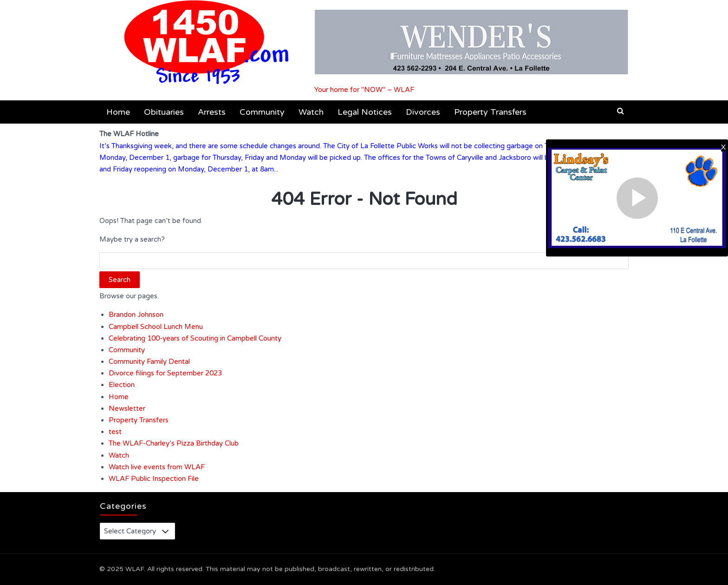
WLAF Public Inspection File (154, 479)
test (115, 432)
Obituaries (164, 112)
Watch (311, 112)
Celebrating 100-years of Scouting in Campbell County (195, 338)
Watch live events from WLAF (157, 467)
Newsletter (127, 408)
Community (262, 112)
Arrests (212, 112)
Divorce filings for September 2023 (165, 373)
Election (122, 385)
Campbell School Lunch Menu (156, 327)
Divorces (423, 112)
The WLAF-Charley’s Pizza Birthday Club (174, 443)
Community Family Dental (149, 362)
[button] (621, 111)
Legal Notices (365, 112)
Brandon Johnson (136, 315)
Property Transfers (490, 112)
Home (118, 112)
